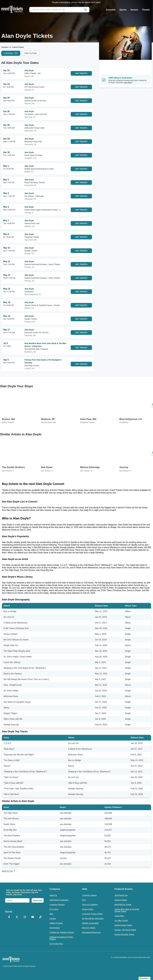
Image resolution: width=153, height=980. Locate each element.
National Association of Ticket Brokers (61, 938)
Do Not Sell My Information (93, 918)
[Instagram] (25, 917)
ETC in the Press (56, 944)
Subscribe (38, 900)
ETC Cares (54, 909)
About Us (53, 895)
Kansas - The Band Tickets (125, 930)
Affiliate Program (56, 923)
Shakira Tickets (121, 900)
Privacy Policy (88, 909)
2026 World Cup (121, 895)
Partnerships (55, 928)
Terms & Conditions (90, 905)
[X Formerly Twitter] (17, 917)
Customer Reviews (57, 905)
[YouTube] (33, 917)
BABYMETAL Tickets (123, 905)
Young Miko (119, 916)
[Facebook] (9, 917)
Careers (53, 918)
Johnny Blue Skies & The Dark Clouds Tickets (127, 910)
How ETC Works (89, 928)
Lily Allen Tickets (121, 921)
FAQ (84, 900)
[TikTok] (40, 917)
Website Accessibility (90, 923)
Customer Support (89, 895)
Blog (51, 914)
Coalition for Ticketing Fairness (62, 932)
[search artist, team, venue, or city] (59, 10)
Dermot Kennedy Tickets (124, 934)
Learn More (128, 82)
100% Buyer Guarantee (59, 900)
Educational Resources (91, 932)
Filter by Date (31, 53)
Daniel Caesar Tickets (123, 925)
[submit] (86, 10)
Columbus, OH (11, 53)
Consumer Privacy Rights (92, 914)
